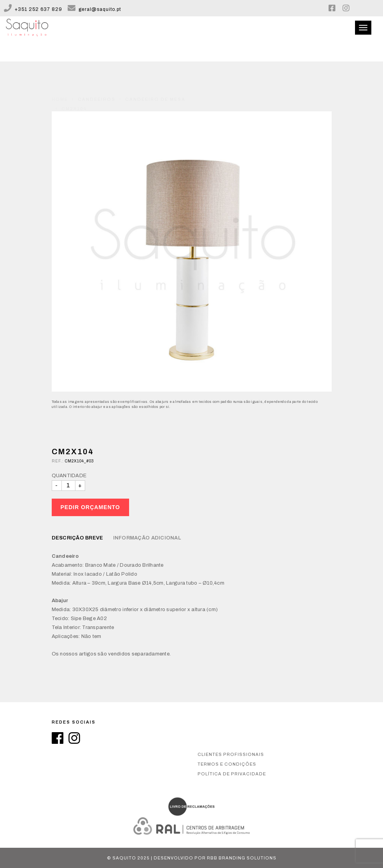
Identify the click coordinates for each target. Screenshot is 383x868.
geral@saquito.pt (94, 9)
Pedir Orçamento (90, 507)
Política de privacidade (232, 774)
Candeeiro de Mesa (155, 81)
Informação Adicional (147, 538)
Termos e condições (227, 764)
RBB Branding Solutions (242, 858)
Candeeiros (97, 81)
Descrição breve (78, 538)
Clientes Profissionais (231, 754)
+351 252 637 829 (33, 9)
